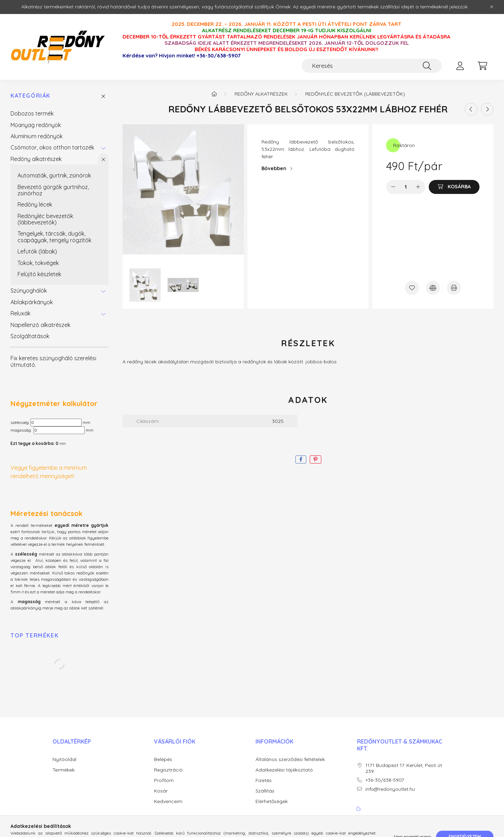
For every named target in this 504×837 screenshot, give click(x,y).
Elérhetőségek (272, 801)
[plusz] (418, 187)
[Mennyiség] (406, 187)
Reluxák (20, 313)
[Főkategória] (214, 94)
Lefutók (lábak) (37, 251)
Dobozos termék (32, 113)
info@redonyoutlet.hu (390, 789)
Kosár (161, 791)
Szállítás (265, 791)
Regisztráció (168, 770)
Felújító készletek (39, 274)
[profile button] (460, 66)
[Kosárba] (454, 187)
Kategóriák (30, 96)
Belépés (163, 759)
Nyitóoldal (64, 759)
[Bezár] (492, 7)
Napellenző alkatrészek (40, 325)
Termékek (64, 770)
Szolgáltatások (30, 336)
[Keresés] (372, 66)
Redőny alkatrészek (36, 159)
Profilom (164, 780)
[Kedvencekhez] (412, 288)
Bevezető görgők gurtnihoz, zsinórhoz (53, 190)
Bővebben (274, 168)
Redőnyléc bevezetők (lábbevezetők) (45, 219)
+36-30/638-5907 (219, 56)
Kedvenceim (168, 801)
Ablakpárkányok (32, 302)
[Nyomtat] (454, 288)
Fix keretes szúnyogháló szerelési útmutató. (53, 361)
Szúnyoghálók (29, 291)
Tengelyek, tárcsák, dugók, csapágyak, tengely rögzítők (54, 237)
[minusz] (393, 187)
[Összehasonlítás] (433, 288)
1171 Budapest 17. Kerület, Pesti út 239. (404, 768)
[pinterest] (316, 459)
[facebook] (301, 459)
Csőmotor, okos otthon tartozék (52, 147)
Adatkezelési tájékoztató (284, 770)
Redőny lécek (35, 204)
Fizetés (264, 780)
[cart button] (482, 66)
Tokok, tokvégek (38, 263)
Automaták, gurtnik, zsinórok (54, 175)
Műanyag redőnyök (36, 125)
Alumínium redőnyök (37, 136)
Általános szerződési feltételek (290, 759)
